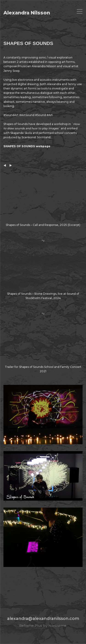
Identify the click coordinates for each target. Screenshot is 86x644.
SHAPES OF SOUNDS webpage (27, 146)
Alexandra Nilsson (27, 13)
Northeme (57, 626)
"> (43, 270)
